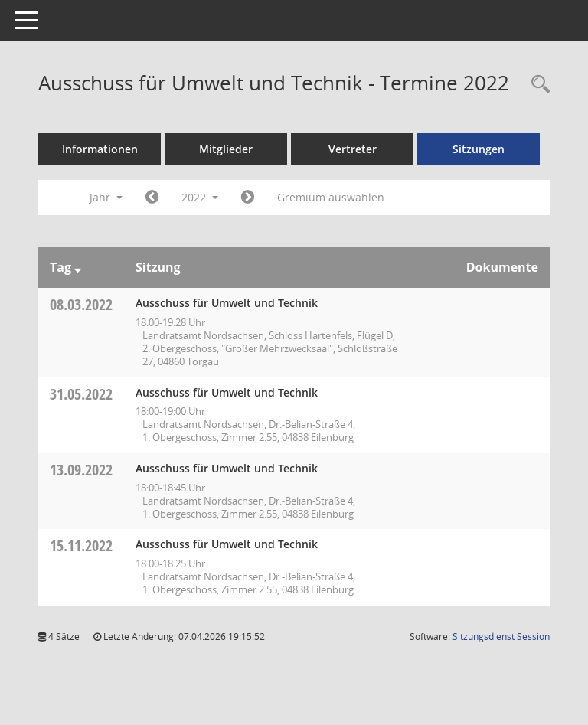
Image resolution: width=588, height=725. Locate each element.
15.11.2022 (81, 545)
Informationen (100, 149)
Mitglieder (226, 149)
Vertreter (353, 149)
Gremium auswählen (331, 197)
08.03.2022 (81, 304)
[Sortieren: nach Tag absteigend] (78, 267)
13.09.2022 (81, 470)
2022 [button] (200, 197)
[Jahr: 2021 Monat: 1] (152, 198)
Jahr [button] (106, 197)
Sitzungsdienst (501, 637)
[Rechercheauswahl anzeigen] (537, 85)
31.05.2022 (81, 394)
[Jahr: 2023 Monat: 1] (248, 198)
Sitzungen (479, 149)
